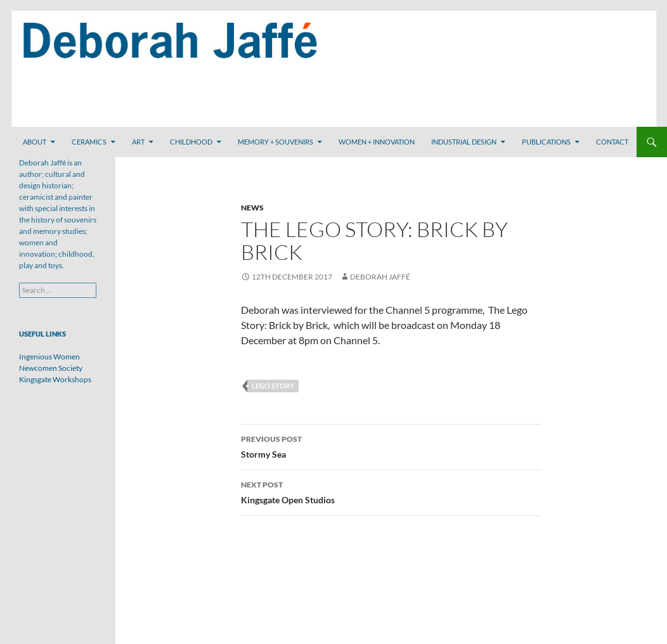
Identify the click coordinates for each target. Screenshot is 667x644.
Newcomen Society (51, 368)
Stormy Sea (391, 446)
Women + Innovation (377, 142)
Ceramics (89, 142)
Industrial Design (464, 142)
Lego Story (273, 386)
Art (138, 142)
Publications (546, 142)
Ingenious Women (49, 357)
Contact (612, 142)
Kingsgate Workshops (55, 379)
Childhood (191, 142)
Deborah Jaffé (380, 277)
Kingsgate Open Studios (391, 491)
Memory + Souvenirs (275, 142)
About (35, 142)
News (252, 208)
